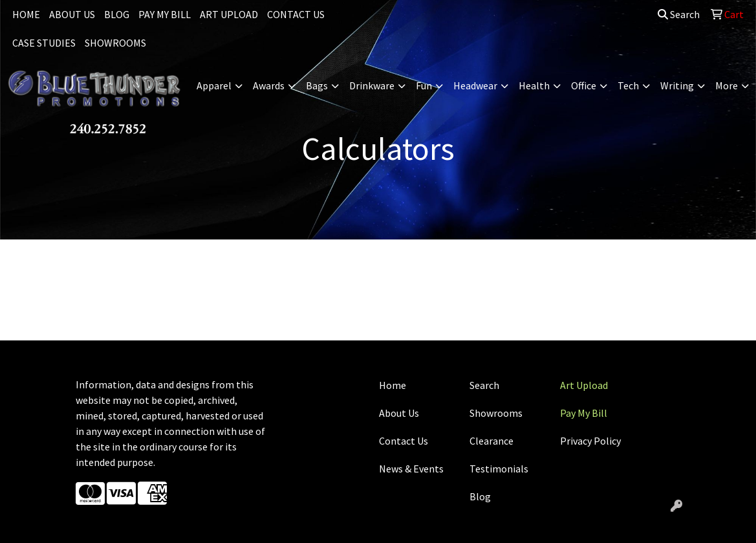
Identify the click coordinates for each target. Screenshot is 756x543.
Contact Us (404, 441)
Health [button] (534, 85)
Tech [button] (628, 85)
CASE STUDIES (44, 43)
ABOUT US (72, 14)
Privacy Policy (590, 441)
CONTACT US (296, 14)
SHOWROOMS (115, 43)
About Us (399, 413)
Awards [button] (269, 85)
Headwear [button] (475, 85)
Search (679, 14)
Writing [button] (677, 85)
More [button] (727, 85)
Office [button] (584, 85)
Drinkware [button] (372, 85)
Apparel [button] (214, 85)
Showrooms (496, 413)
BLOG (117, 14)
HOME (26, 14)
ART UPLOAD (229, 14)
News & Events (411, 469)
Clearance (491, 441)
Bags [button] (317, 85)
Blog (480, 496)
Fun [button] (424, 85)
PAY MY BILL (165, 14)
